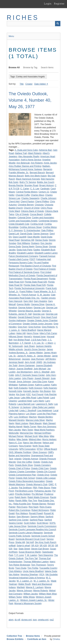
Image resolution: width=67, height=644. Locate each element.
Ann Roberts (37, 163)
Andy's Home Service (31, 160)
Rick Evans (22, 507)
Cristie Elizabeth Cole (19, 224)
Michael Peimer (16, 436)
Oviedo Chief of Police (19, 468)
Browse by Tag (30, 68)
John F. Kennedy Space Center (30, 375)
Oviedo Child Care (40, 468)
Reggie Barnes (39, 504)
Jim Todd (13, 365)
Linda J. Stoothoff (28, 411)
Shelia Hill (20, 542)
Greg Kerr (22, 327)
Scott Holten (30, 523)
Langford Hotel (25, 401)
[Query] (34, 24)
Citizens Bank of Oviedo (32, 211)
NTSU (40, 449)
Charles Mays (37, 195)
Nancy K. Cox (15, 443)
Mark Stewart (49, 423)
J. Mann (49, 343)
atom (11, 620)
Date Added (40, 84)
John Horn (51, 375)
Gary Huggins (40, 301)
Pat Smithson (25, 488)
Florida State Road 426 (36, 282)
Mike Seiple (22, 439)
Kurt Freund (38, 394)
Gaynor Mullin (23, 304)
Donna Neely (28, 247)
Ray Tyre (33, 501)
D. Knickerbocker (32, 230)
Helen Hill (21, 333)
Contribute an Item (37, 639)
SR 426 (43, 546)
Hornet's (28, 337)
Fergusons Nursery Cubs (21, 263)
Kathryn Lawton (43, 385)
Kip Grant (21, 394)
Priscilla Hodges (23, 494)
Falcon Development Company (23, 256)
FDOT (32, 259)
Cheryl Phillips (42, 202)
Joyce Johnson (24, 382)
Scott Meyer (43, 523)
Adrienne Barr (45, 150)
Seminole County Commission (42, 526)
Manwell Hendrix (17, 420)
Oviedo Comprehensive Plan (22, 475)
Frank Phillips (26, 292)
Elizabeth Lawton (25, 253)
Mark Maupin (35, 423)
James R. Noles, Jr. (27, 356)
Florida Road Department (36, 279)
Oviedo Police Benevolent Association (27, 481)
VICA (42, 575)
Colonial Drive (24, 218)
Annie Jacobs (50, 163)
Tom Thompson (38, 565)
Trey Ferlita (33, 568)
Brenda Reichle (16, 185)
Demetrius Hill (27, 240)
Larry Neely (39, 401)
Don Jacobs (46, 243)
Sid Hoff (30, 542)
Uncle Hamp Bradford (33, 571)
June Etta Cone (40, 382)
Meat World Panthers (44, 430)
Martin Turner (30, 427)
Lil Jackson (25, 407)
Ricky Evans (45, 507)
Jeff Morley (50, 359)
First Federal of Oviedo (45, 269)
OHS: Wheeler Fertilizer (20, 452)
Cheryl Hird (14, 202)
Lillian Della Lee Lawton (43, 407)
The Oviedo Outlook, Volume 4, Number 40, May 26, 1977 (30, 100)
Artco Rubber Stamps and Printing (25, 166)
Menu (11, 36)
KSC (28, 394)
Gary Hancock (16, 301)
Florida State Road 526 (35, 285)
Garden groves (48, 298)
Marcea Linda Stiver (35, 420)
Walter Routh (24, 584)
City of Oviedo (22, 214)
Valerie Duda (51, 571)
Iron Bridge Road (22, 340)
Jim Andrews (49, 362)
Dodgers (35, 243)
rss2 (52, 620)
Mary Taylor (28, 430)
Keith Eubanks (21, 388)
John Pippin (28, 378)
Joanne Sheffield (24, 369)
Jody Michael (40, 369)
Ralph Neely (20, 497)
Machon (33, 417)
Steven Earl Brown (40, 549)
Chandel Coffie (23, 195)
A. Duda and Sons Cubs (26, 150)
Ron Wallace (22, 513)
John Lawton (15, 378)
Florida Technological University (30, 288)
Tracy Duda (21, 568)
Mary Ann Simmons (47, 427)
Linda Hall (13, 411)
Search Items (47, 68)
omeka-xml (43, 620)
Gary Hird (28, 301)
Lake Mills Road (28, 398)
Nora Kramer (25, 446)
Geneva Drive (38, 304)
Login (48, 4)
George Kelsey (25, 308)
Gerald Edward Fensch (29, 317)
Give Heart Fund (49, 317)
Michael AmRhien (43, 433)
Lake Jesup (14, 398)
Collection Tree (14, 636)
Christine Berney (26, 205)
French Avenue (29, 295)
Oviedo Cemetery (42, 465)
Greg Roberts (48, 327)
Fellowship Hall (44, 259)
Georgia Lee (39, 314)
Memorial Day (26, 433)
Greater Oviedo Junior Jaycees (37, 324)
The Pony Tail (31, 558)
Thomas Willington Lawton (36, 562)
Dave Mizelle (33, 237)
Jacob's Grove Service (35, 349)
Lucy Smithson (21, 417)
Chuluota (39, 205)
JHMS (39, 362)
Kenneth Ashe (15, 391)
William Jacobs (31, 594)
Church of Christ (32, 208)
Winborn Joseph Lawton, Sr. (34, 600)
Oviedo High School (25, 478)
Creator (29, 84)
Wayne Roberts (40, 591)
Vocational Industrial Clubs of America (27, 578)
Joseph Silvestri (42, 378)
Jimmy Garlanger (27, 365)
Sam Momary (23, 517)
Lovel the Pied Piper (47, 414)
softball (12, 546)
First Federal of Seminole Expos (24, 272)
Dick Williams (24, 243)
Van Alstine (14, 575)
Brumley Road (31, 185)
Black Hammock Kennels (28, 179)
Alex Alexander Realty (29, 156)
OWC (51, 484)
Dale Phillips (47, 230)
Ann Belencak (23, 163)
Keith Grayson (36, 388)
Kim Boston (45, 391)
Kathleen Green (26, 385)
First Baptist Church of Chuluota (36, 266)
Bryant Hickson (47, 185)
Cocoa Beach (36, 214)
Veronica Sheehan (29, 575)
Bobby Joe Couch (45, 182)
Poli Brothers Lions (24, 491)
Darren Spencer (41, 234)
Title (22, 84)
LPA (11, 417)
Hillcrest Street (16, 337)
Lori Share (31, 414)
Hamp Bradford (28, 330)
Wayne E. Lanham (34, 587)
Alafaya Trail (21, 153)
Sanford (49, 517)
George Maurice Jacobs (29, 311)
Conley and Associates (43, 218)
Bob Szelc (14, 182)
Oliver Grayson (40, 452)
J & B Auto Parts (39, 340)
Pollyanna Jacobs (43, 491)
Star (15, 549)
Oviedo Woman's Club (37, 484)
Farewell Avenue (47, 256)
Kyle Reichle (50, 394)
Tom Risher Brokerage (19, 565)
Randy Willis (21, 501)
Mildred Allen (35, 439)
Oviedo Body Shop (24, 465)
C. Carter (25, 189)
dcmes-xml (26, 620)
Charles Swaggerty (30, 198)
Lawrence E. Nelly (44, 404)
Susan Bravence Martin (30, 552)
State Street (24, 549)
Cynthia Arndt (37, 224)
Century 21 (44, 192)
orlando (18, 459)
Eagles (37, 250)
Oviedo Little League (46, 478)
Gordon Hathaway (17, 320)
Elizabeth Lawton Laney (46, 253)
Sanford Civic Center (19, 520)
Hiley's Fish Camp (48, 333)
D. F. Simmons (16, 230)
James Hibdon (36, 353)
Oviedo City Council (46, 472)
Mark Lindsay (22, 423)
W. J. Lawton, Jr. (24, 581)
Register (59, 4)
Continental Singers (48, 221)
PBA (35, 488)
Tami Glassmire (46, 555)
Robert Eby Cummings (20, 510)
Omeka (56, 639)
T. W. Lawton (31, 555)
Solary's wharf (23, 546)
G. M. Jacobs (44, 295)
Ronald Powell (36, 513)
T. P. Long (19, 555)
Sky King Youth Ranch (45, 542)
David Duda (47, 237)
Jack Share (29, 346)
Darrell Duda (26, 234)
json (35, 620)
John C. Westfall (42, 372)
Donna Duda (15, 247)
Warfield (21, 587)
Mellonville (14, 433)
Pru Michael (37, 494)
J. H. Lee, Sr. (38, 343)
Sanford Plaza (36, 520)
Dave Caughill (20, 237)
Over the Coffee (25, 462)
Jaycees (26, 359)
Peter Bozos (44, 488)
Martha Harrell (16, 427)
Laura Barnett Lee (26, 404)
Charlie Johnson (48, 198)
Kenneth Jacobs (31, 391)
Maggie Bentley (45, 417)
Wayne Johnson (24, 591)
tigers (52, 562)
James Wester (44, 356)
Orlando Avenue (30, 459)
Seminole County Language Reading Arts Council (32, 529)
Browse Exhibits (15, 639)
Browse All (14, 68)
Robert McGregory (40, 510)
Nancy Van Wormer (32, 443)
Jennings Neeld (16, 362)
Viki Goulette (51, 575)
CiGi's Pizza (46, 208)
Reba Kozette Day (22, 504)
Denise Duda (41, 240)
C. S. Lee (35, 189)
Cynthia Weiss (50, 227)
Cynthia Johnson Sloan (31, 227)
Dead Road (14, 240)
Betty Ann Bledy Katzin (36, 176)
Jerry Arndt (30, 362)
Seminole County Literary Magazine (26, 533)
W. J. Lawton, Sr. (42, 581)
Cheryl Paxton (27, 202)
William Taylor (15, 597)
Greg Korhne (35, 327)
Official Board (50, 449)
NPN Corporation (27, 449)
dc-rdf (17, 620)
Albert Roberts (35, 153)
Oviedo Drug (43, 475)
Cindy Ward (14, 211)
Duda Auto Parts (24, 250)
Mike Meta (44, 436)
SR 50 (51, 546)
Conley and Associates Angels (23, 221)
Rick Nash (33, 507)
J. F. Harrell (25, 343)
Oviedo (37, 462)
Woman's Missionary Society (28, 603)
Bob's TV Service (28, 182)
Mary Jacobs (15, 430)
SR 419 (35, 546)
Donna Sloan (42, 247)
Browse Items (33, 636)
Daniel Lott (14, 234)
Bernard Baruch (37, 173)
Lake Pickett (43, 398)
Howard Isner (39, 337)
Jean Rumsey (37, 359)
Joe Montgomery (25, 372)
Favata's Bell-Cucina (19, 259)
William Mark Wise (48, 594)
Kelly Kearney (50, 388)
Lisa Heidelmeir (45, 411)
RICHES (23, 18)
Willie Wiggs (29, 597)
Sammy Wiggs (37, 517)
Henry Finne (32, 333)
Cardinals (45, 189)
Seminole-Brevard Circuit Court (30, 539)
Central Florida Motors (27, 192)
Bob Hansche (48, 179)
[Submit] (58, 24)
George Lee (39, 308)
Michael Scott (31, 436)
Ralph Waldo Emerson (38, 497)
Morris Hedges (49, 439)
